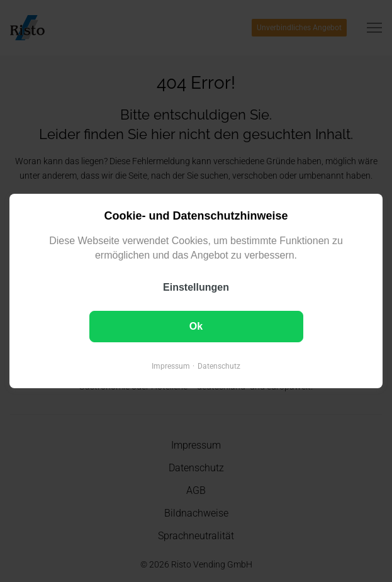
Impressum (171, 366)
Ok (196, 326)
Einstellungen (196, 287)
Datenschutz (219, 366)
